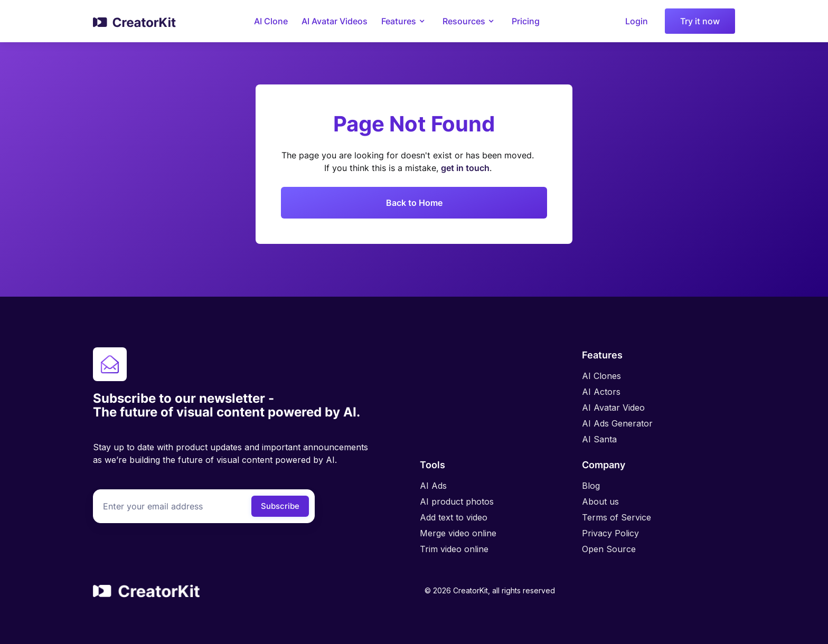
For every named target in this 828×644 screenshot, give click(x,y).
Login (637, 21)
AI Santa (599, 439)
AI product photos (457, 501)
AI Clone (271, 21)
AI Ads (433, 486)
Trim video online (454, 549)
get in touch (465, 168)
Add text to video (454, 517)
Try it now (700, 21)
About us (600, 501)
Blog (591, 486)
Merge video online (458, 533)
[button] (405, 21)
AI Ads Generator (617, 423)
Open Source (609, 549)
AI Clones (601, 376)
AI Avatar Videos (335, 21)
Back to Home (414, 203)
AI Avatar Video (613, 408)
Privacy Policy (610, 533)
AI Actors (601, 392)
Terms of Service (617, 517)
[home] (135, 21)
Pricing (526, 21)
